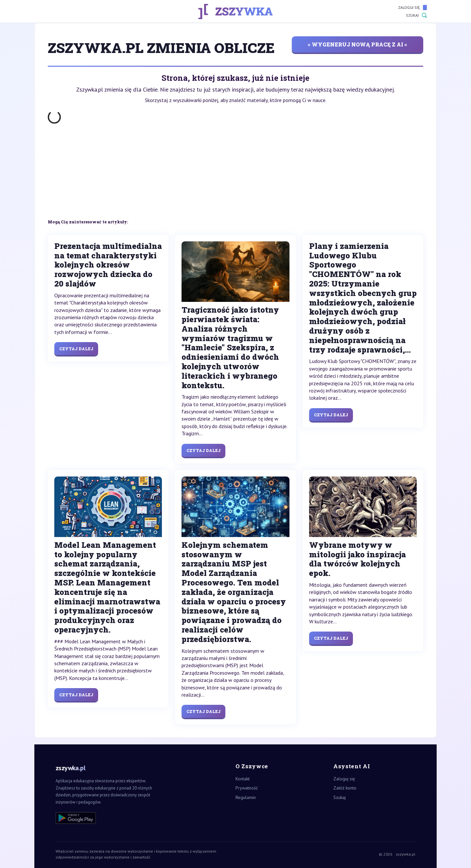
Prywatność (247, 788)
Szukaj (416, 15)
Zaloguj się (412, 8)
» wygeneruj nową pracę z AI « (358, 44)
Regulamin (246, 797)
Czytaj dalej (76, 349)
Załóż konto (345, 788)
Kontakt (243, 779)
